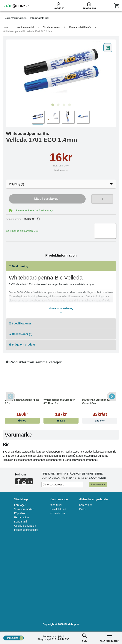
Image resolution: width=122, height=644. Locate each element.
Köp (22, 421)
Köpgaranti (21, 522)
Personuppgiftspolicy (26, 530)
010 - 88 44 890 (60, 639)
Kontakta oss (57, 513)
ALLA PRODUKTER (110, 637)
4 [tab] (70, 105)
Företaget (20, 505)
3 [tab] (64, 105)
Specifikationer (20, 324)
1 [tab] (53, 105)
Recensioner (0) (21, 334)
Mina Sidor (56, 505)
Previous (10, 396)
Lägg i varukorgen (47, 199)
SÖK (84, 637)
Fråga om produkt (22, 345)
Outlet (83, 509)
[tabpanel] (61, 71)
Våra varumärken (24, 509)
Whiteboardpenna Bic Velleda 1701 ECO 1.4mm (28, 31)
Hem (5, 27)
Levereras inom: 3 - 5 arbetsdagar (35, 210)
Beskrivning (19, 266)
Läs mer (100, 421)
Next (112, 396)
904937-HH (31, 219)
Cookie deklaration (25, 526)
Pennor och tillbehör (80, 27)
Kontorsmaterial (25, 27)
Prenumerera (98, 485)
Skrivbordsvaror (52, 27)
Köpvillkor (20, 513)
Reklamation (22, 517)
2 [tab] (58, 105)
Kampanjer (85, 505)
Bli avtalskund (58, 509)
